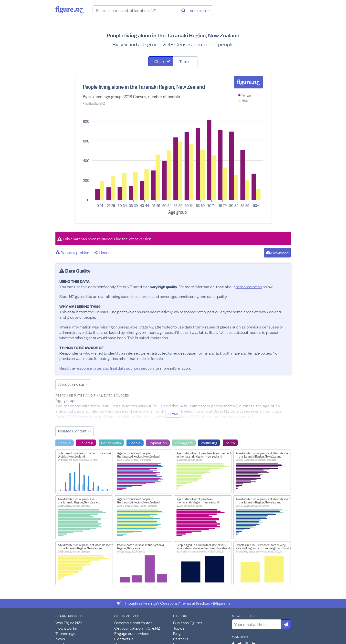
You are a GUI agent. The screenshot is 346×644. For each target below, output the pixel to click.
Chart (159, 61)
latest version (140, 239)
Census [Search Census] (64, 442)
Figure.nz (69, 10)
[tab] (161, 61)
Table (184, 61)
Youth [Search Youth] (230, 442)
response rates (249, 286)
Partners (181, 639)
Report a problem (73, 252)
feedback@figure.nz (213, 603)
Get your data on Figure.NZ (137, 628)
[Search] (183, 10)
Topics (179, 628)
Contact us (124, 639)
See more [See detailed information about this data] (173, 414)
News (60, 639)
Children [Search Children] (86, 442)
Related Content (72, 431)
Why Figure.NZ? (69, 623)
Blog (177, 633)
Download (277, 253)
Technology (65, 633)
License (104, 252)
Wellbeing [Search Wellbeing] (209, 442)
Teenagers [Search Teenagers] (184, 442)
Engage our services (132, 633)
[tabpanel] (173, 150)
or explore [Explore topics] (200, 10)
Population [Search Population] (158, 442)
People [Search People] (135, 442)
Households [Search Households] (111, 442)
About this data (71, 384)
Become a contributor (133, 623)
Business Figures (188, 623)
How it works (66, 628)
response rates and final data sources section (115, 368)
